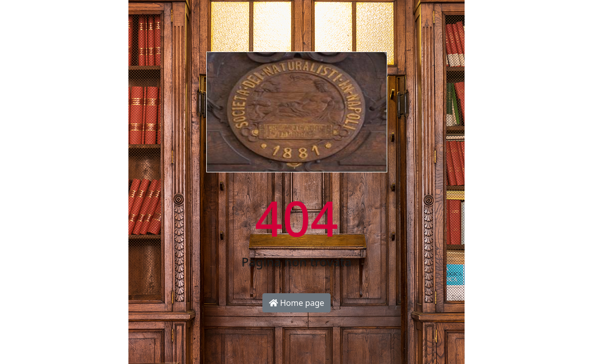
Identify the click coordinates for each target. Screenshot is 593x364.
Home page (297, 303)
